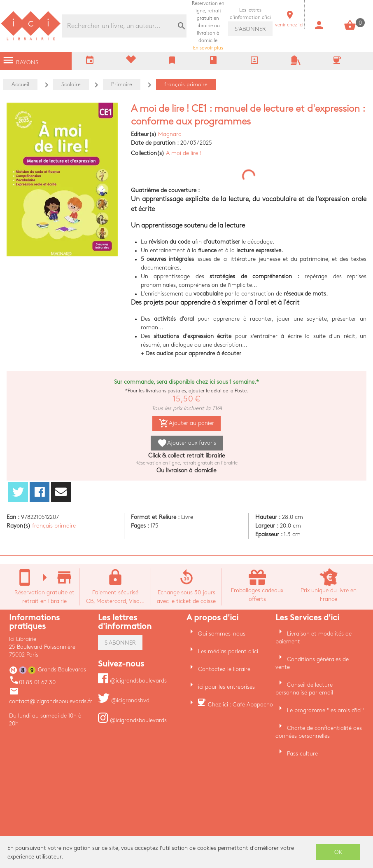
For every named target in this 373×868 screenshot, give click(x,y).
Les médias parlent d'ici (228, 651)
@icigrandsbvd (124, 700)
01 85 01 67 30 (32, 682)
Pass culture (302, 754)
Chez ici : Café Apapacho (240, 705)
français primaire (54, 526)
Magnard (170, 134)
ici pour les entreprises (226, 687)
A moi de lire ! (183, 153)
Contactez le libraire (224, 669)
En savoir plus (208, 26)
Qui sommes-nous (222, 634)
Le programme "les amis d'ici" (325, 710)
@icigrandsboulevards (132, 681)
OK (338, 852)
